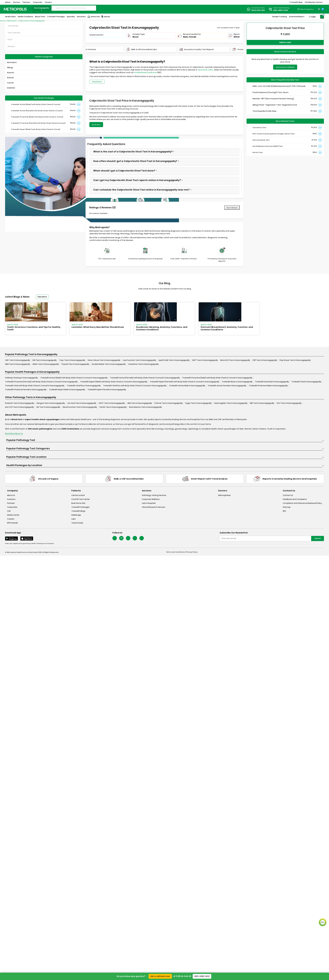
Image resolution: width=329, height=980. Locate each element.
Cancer (10, 83)
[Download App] (11, 538)
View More (42, 297)
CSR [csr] (9, 511)
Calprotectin (12, 21)
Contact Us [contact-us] (288, 495)
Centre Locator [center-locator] (78, 495)
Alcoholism (12, 62)
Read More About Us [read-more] (14, 434)
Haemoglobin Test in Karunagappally (231, 403)
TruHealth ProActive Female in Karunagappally (26, 390)
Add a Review (232, 208)
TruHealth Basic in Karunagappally (237, 382)
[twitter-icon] (121, 538)
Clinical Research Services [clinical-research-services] (154, 507)
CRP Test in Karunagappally (265, 360)
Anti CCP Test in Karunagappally (19, 407)
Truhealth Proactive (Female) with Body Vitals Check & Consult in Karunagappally (41, 382)
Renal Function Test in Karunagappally (80, 407)
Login (313, 17)
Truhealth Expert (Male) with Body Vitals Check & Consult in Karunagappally (114, 382)
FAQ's (10, 40)
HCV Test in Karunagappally (289, 403)
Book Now (96, 125)
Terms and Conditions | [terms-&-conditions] (176, 552)
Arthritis (10, 78)
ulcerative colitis (206, 70)
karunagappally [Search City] (42, 9)
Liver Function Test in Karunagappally (139, 360)
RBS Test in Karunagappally (262, 403)
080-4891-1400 (202, 976)
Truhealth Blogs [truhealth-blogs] (78, 511)
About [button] (8, 2)
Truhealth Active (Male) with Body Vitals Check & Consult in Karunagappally (74, 378)
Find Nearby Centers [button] (314, 2)
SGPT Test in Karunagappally (205, 360)
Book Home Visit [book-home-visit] (78, 503)
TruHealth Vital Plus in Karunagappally (84, 386)
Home (2, 21)
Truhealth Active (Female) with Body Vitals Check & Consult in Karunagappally (145, 378)
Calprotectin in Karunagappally (32, 21)
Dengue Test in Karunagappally (51, 403)
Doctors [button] (17, 2)
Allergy (10, 67)
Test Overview (14, 33)
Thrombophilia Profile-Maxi (264, 110)
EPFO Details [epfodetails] (13, 523)
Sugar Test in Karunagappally (198, 403)
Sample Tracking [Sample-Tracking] (279, 17)
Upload (106, 17)
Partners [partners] (11, 503)
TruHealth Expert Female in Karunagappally (107, 390)
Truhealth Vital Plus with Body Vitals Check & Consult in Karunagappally (135, 386)
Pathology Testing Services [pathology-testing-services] (154, 495)
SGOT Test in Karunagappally (112, 403)
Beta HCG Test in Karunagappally (235, 360)
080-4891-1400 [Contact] (281, 10)
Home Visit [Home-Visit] (94, 17)
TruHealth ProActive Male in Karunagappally (268, 386)
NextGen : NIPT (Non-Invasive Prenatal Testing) (273, 98)
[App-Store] (323, 9)
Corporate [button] (37, 2)
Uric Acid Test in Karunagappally (82, 403)
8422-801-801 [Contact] (258, 10)
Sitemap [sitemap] (287, 507)
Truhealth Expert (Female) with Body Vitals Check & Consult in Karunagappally (185, 382)
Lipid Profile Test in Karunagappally (174, 360)
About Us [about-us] (11, 495)
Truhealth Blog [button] (296, 2)
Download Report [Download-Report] (297, 17)
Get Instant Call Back (285, 67)
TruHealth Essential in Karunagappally (272, 382)
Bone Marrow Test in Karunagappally (146, 407)
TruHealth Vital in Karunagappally (306, 382)
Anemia (10, 73)
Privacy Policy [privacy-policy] (192, 552)
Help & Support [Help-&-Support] (306, 9)
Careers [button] (48, 2)
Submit (318, 538)
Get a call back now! (160, 976)
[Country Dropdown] (306, 9)
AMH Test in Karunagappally (18, 364)
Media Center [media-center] (13, 515)
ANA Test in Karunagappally (140, 403)
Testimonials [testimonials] (77, 523)
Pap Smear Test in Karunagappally (295, 360)
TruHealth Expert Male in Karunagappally (67, 390)
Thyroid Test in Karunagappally (75, 364)
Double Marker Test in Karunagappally (109, 364)
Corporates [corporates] (12, 507)
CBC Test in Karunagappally (18, 360)
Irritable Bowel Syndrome (145, 72)
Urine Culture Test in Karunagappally (104, 360)
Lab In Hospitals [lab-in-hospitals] (149, 503)
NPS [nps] (284, 511)
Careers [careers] (11, 519)
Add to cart (285, 42)
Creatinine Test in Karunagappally (143, 364)
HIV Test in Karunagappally (48, 407)
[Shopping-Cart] (322, 17)
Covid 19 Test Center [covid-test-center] (81, 499)
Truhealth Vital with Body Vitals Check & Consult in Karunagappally (35, 386)
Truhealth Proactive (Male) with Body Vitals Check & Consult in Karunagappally (217, 378)
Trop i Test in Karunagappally (72, 360)
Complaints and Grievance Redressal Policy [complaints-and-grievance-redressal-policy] (302, 503)
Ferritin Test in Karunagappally (113, 407)
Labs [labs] (73, 519)
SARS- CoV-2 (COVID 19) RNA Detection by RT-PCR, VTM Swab (279, 86)
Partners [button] (26, 2)
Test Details (13, 26)
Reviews (11, 46)
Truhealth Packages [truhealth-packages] (80, 507)
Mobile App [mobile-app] (76, 515)
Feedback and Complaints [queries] (295, 499)
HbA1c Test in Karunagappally (46, 364)
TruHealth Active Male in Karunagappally (187, 386)
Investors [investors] (11, 499)
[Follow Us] (115, 538)
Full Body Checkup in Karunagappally (21, 378)
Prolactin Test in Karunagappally (20, 403)
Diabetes (11, 88)
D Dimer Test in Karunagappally (169, 403)
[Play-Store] (319, 9)
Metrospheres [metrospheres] (225, 495)
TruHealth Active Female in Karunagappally (227, 386)
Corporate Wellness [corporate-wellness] (151, 499)
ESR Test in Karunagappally (45, 360)
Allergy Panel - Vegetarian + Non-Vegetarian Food (275, 104)
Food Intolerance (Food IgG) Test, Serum (271, 92)
